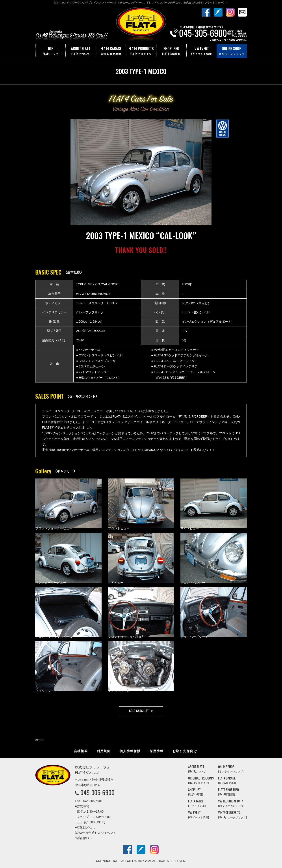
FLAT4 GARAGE (111, 51)
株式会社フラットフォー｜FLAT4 (141, 25)
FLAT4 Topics (197, 803)
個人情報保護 (130, 751)
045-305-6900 (97, 793)
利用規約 (104, 751)
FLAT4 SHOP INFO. (229, 792)
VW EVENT (202, 51)
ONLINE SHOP (232, 51)
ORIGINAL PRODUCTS (201, 780)
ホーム (40, 740)
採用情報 (157, 751)
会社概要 (81, 751)
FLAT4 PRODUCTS (141, 51)
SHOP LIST (196, 792)
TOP (50, 51)
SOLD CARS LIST (139, 711)
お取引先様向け (185, 751)
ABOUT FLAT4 (81, 51)
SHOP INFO (171, 51)
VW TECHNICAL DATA (231, 803)
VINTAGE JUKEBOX (232, 815)
